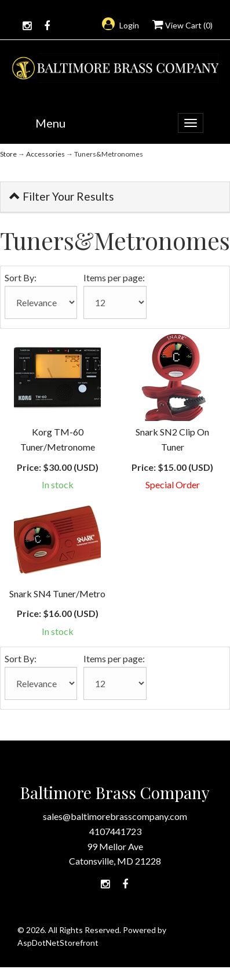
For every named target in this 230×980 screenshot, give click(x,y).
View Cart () (182, 25)
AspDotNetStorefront (58, 943)
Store (8, 154)
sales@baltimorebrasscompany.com (115, 816)
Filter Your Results (62, 196)
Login (121, 25)
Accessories (45, 154)
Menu (50, 123)
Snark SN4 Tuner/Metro (57, 594)
